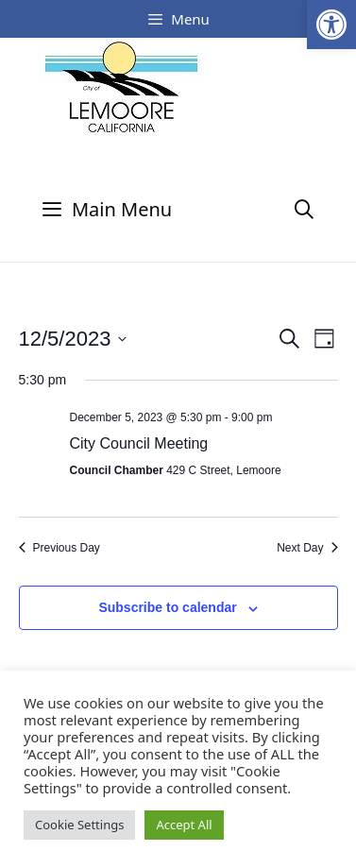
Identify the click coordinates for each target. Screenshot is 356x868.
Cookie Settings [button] (79, 825)
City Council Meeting (139, 443)
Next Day (307, 548)
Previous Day (59, 548)
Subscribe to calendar (167, 607)
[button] (331, 25)
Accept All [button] (184, 825)
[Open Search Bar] (304, 209)
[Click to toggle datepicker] (73, 339)
